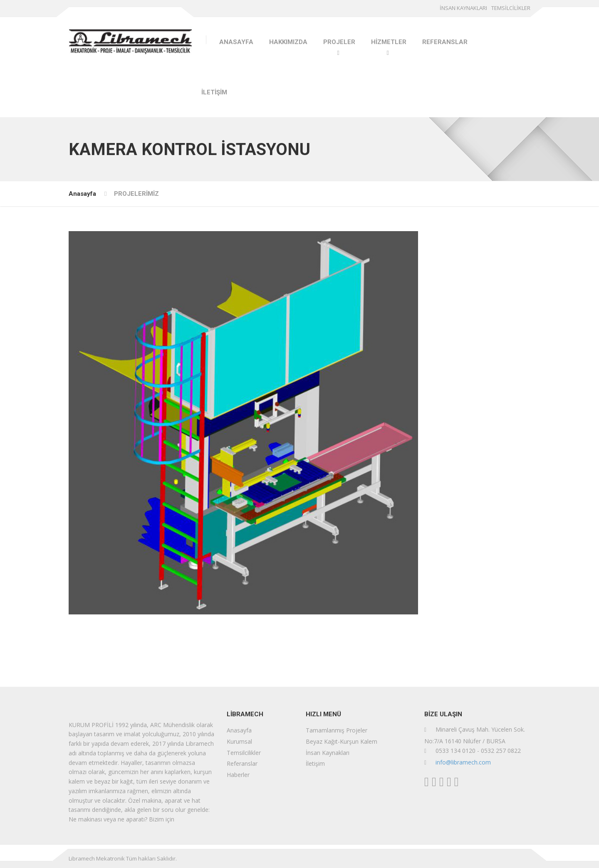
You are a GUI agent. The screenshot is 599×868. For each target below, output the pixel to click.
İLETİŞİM (214, 92)
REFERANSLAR (445, 42)
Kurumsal (239, 741)
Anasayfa (82, 194)
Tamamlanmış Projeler (337, 730)
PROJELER (339, 42)
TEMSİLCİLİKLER (511, 8)
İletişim (315, 763)
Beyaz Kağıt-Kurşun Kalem (342, 741)
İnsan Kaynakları (328, 753)
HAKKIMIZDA (288, 42)
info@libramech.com (463, 762)
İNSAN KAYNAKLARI (463, 8)
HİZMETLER (389, 42)
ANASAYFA (236, 42)
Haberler (238, 775)
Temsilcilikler (244, 753)
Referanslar (242, 763)
